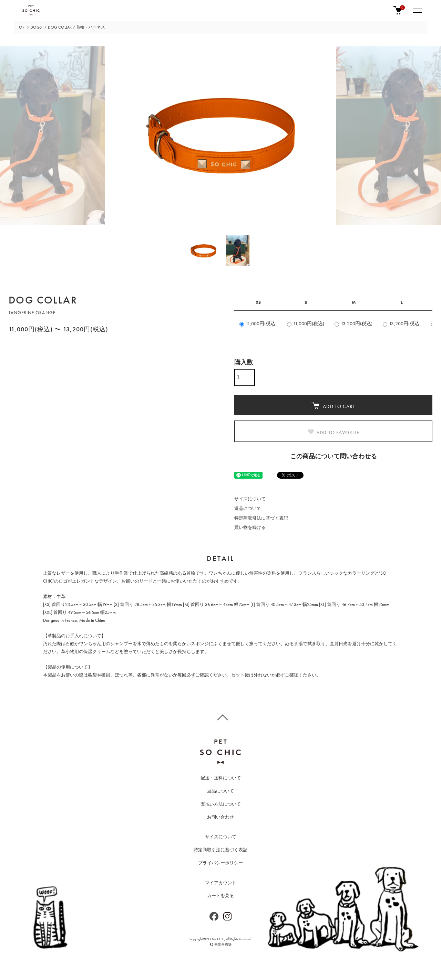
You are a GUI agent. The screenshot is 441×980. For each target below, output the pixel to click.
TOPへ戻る (220, 717)
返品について (248, 508)
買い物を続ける (250, 527)
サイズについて (250, 499)
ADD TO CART (333, 406)
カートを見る (220, 896)
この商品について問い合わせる (334, 456)
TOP (21, 27)
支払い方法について (221, 804)
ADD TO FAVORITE (333, 432)
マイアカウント (221, 883)
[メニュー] (417, 10)
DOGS (36, 27)
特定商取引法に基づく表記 (261, 518)
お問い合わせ (220, 817)
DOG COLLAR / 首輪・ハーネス (76, 27)
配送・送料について (221, 778)
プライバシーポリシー (220, 863)
